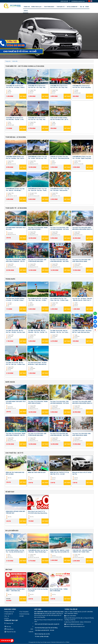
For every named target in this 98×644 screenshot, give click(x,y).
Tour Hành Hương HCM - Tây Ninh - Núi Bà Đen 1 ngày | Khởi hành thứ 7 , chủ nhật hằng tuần (38, 363)
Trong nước (10, 279)
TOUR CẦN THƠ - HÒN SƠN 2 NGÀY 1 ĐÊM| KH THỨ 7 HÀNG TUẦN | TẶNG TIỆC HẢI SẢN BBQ (82, 551)
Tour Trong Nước (50, 7)
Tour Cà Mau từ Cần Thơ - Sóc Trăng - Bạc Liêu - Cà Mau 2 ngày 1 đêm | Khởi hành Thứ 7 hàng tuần (60, 299)
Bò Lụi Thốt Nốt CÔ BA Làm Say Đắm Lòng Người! (38, 590)
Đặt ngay (23, 96)
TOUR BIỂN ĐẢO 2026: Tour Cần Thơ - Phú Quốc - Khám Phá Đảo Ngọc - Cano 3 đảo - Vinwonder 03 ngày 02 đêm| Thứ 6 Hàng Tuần (38, 551)
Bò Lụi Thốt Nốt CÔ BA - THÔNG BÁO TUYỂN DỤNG (59, 590)
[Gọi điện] (95, 313)
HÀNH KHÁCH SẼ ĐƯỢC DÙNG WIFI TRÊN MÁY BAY (15, 512)
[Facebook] (95, 326)
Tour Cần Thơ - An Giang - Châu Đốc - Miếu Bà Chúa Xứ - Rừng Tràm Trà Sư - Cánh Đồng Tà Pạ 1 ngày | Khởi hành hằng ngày (82, 299)
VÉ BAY (87, 7)
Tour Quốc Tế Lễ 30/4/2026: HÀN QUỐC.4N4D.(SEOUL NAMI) (81, 260)
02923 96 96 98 (64, 1)
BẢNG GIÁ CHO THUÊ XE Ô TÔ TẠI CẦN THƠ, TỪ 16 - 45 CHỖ (59, 473)
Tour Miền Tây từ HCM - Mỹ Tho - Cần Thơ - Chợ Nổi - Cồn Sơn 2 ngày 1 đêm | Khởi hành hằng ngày (16, 331)
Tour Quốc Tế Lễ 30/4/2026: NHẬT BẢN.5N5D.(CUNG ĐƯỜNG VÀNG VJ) (82, 228)
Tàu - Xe (82, 7)
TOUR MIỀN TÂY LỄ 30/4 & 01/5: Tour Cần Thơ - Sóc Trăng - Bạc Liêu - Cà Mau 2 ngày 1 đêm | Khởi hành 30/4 (37, 87)
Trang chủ (27, 7)
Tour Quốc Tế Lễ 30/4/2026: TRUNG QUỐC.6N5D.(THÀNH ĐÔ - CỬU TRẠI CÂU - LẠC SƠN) (16, 260)
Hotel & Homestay (73, 7)
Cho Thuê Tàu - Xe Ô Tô (14, 453)
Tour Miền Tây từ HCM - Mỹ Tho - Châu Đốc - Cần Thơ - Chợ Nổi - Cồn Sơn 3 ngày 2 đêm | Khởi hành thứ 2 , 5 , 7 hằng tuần (38, 331)
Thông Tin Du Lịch (37, 7)
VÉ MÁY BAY (10, 492)
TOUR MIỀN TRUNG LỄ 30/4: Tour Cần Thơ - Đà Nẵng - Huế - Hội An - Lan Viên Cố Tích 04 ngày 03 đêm (15, 157)
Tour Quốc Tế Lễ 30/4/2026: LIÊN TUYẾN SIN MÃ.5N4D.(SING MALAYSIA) (37, 260)
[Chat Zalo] (95, 318)
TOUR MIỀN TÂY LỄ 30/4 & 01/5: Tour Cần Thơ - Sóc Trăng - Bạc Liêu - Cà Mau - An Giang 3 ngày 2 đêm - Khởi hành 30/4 (37, 119)
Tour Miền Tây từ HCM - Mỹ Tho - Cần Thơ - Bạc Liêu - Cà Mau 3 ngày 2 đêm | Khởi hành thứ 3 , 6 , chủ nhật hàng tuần (16, 363)
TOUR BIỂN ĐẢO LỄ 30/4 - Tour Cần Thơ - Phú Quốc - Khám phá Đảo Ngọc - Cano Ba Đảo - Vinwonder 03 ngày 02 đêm (60, 189)
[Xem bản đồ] (95, 330)
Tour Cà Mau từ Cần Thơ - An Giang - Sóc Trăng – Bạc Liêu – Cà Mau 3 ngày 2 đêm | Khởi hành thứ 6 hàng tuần (38, 299)
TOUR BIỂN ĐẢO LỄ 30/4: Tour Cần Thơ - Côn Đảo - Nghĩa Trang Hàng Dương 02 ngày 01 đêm (82, 157)
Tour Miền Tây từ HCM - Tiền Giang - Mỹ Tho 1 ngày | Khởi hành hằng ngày (82, 331)
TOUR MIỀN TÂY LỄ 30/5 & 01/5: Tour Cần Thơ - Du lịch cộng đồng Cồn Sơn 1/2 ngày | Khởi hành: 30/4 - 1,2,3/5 (82, 87)
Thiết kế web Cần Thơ (60, 642)
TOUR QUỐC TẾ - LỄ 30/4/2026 (16, 208)
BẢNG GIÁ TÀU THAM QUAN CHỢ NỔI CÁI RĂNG (15, 473)
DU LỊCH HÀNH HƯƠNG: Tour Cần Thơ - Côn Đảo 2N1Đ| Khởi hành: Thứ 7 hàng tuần (16, 551)
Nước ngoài (10, 382)
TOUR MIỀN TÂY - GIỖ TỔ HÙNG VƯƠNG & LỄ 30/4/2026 (25, 66)
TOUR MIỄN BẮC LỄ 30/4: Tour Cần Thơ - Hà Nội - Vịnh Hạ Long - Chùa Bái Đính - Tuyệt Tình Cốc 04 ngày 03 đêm (38, 157)
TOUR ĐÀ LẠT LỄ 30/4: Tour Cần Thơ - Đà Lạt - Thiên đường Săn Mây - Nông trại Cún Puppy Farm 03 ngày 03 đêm (60, 157)
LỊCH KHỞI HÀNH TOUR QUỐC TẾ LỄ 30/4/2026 (16, 228)
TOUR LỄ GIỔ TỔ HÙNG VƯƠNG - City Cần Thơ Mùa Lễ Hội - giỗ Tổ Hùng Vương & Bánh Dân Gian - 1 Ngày (59, 119)
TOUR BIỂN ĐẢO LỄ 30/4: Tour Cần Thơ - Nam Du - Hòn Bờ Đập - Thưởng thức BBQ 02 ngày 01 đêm (15, 189)
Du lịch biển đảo (12, 531)
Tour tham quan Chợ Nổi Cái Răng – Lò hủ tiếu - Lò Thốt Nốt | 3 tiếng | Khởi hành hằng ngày (15, 299)
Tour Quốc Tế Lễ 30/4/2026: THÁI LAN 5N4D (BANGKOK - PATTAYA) (59, 228)
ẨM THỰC (9, 570)
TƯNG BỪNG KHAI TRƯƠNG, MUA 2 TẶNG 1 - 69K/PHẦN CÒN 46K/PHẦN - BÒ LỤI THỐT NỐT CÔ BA (15, 590)
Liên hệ (26, 11)
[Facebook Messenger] (95, 322)
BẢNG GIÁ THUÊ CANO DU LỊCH (37, 472)
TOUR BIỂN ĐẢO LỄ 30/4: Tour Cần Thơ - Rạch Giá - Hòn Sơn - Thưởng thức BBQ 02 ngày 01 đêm (38, 189)
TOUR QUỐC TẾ (61, 7)
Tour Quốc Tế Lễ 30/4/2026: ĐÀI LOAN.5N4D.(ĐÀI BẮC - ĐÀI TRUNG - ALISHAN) (60, 260)
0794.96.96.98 (7, 641)
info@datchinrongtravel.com (78, 1)
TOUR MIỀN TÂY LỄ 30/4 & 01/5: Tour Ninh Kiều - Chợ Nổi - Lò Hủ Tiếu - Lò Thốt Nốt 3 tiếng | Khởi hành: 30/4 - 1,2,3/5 (15, 119)
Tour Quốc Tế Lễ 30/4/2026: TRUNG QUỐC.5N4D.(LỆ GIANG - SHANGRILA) (38, 228)
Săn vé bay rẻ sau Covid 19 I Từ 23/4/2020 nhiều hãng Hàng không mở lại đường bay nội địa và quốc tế (37, 512)
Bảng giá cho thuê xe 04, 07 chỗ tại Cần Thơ (82, 473)
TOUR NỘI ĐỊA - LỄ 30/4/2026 (16, 137)
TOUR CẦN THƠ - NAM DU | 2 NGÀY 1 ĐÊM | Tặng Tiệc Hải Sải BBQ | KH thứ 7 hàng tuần (60, 551)
